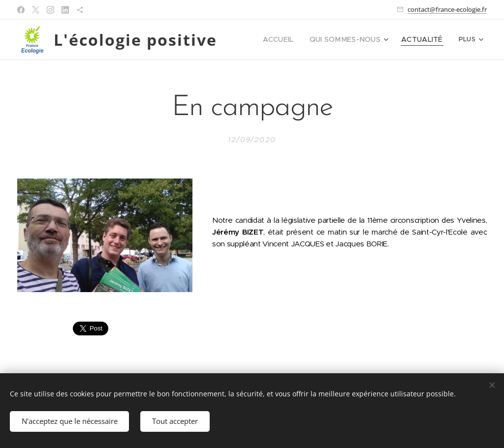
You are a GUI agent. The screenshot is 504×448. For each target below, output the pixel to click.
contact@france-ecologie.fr (447, 9)
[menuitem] (293, 40)
